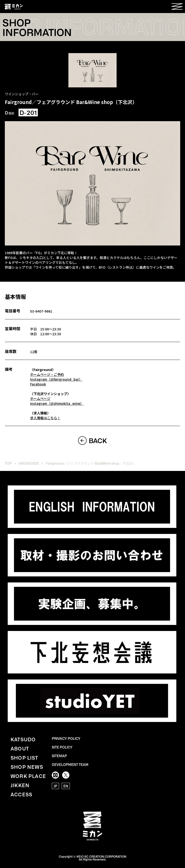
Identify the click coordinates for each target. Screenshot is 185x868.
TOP (8, 463)
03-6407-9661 (41, 311)
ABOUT (20, 748)
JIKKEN (20, 785)
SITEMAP (59, 756)
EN (66, 786)
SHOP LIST (24, 757)
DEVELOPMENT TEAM (70, 764)
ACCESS (21, 794)
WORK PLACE (28, 776)
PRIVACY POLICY (66, 738)
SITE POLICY (62, 747)
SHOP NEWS (27, 767)
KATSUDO (23, 739)
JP (55, 786)
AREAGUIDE (29, 463)
